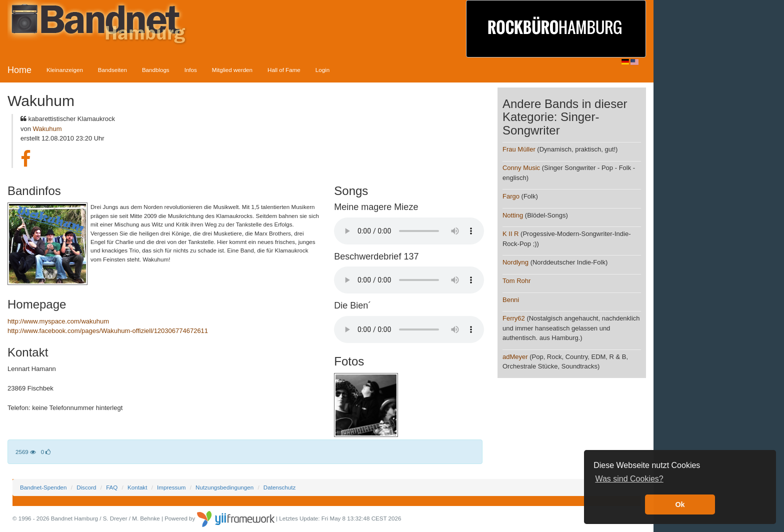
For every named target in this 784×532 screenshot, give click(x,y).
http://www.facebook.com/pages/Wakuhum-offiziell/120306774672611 (108, 331)
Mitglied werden (232, 70)
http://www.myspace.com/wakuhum (58, 321)
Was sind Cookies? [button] (629, 479)
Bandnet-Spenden (43, 487)
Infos (191, 70)
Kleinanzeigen (65, 70)
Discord (86, 487)
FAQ (112, 487)
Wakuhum (47, 129)
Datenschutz (279, 487)
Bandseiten (112, 70)
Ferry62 (514, 318)
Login (322, 70)
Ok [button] (680, 504)
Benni (511, 300)
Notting (513, 215)
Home (19, 70)
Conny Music (521, 168)
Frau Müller (519, 149)
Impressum (171, 487)
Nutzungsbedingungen (224, 487)
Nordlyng (515, 262)
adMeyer (515, 357)
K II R (511, 234)
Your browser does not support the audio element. (409, 231)
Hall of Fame (284, 70)
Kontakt (137, 487)
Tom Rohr (516, 281)
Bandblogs (156, 70)
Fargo (511, 196)
